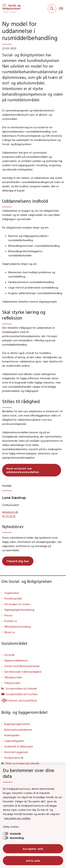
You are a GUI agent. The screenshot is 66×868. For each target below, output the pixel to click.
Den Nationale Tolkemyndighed (23, 672)
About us (10, 632)
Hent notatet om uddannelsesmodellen (23, 470)
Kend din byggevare (16, 752)
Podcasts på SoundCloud (19, 700)
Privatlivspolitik (13, 598)
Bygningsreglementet (17, 724)
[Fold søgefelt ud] (52, 9)
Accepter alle (33, 849)
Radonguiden (12, 735)
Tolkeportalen (12, 683)
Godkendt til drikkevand (18, 746)
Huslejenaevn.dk (14, 758)
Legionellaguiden (14, 741)
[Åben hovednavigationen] (62, 9)
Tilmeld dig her (18, 561)
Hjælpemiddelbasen (16, 660)
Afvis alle (33, 861)
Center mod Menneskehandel (22, 666)
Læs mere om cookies (17, 818)
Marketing (17, 838)
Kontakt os (11, 621)
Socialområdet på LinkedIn (21, 688)
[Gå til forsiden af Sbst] (10, 9)
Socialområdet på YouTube (22, 694)
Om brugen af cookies (17, 604)
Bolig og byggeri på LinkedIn (22, 763)
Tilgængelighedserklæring (19, 610)
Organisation (12, 593)
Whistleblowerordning (17, 627)
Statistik (15, 834)
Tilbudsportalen (13, 677)
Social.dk (9, 655)
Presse (8, 615)
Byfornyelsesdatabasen (18, 730)
